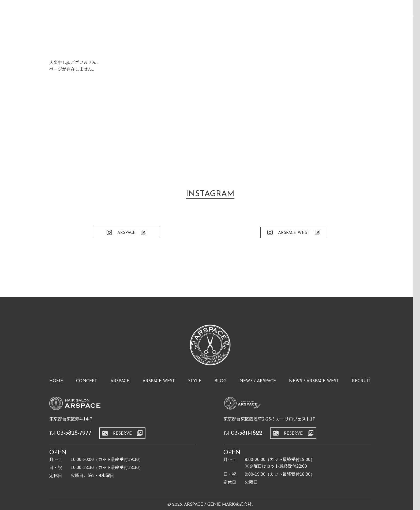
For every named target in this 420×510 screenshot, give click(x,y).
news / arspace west (314, 381)
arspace (120, 381)
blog (220, 381)
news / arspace (258, 381)
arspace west (159, 381)
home (56, 381)
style (195, 381)
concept (87, 381)
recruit (361, 381)
